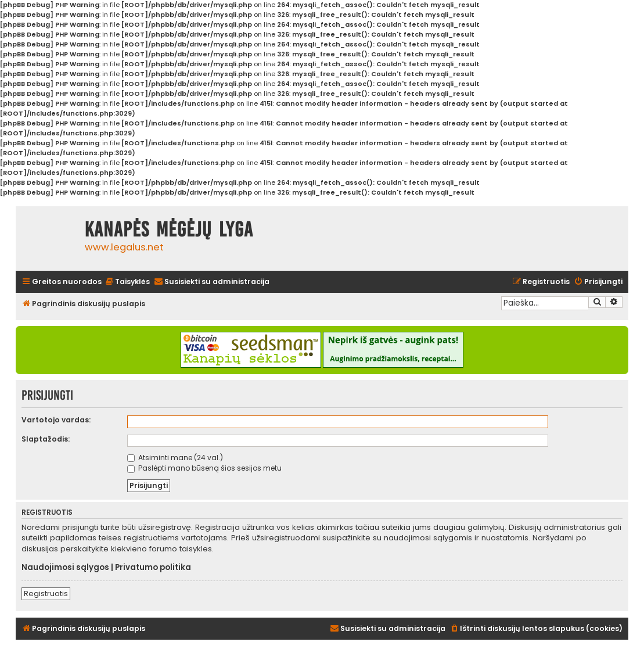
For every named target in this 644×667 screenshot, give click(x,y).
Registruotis (46, 594)
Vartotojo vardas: (56, 420)
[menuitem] (127, 282)
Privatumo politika (153, 568)
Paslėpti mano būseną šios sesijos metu (204, 468)
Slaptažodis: (46, 439)
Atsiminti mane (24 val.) (175, 458)
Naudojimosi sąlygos (65, 568)
